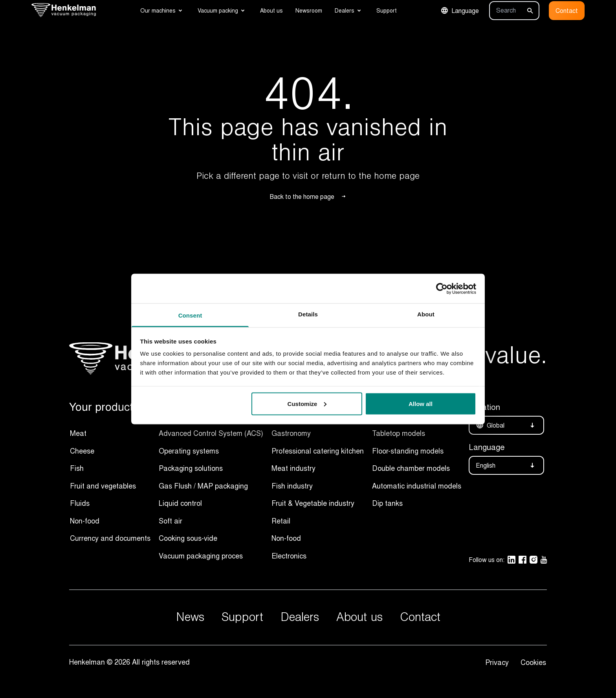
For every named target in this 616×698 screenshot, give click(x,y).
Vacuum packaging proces (201, 556)
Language (460, 11)
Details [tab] (308, 314)
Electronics (289, 556)
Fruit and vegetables (103, 486)
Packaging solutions (191, 468)
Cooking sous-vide (188, 538)
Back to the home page (308, 197)
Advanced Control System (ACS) (211, 433)
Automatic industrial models (417, 486)
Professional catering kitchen (318, 451)
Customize (307, 403)
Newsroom (309, 10)
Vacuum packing (218, 10)
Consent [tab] (190, 315)
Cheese (82, 451)
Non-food (85, 521)
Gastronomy (291, 433)
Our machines (158, 10)
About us (271, 10)
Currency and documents (110, 538)
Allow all (421, 403)
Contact (567, 11)
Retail (281, 521)
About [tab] (426, 314)
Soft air (170, 521)
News (190, 617)
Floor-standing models (408, 451)
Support (387, 10)
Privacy (499, 662)
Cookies (533, 662)
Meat (78, 433)
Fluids (80, 503)
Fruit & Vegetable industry (313, 503)
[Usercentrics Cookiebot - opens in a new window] (442, 288)
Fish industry (292, 486)
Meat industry (293, 468)
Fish (77, 468)
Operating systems (189, 451)
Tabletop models (399, 433)
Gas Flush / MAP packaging (203, 486)
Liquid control (180, 503)
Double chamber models (411, 468)
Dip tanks (387, 503)
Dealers (345, 10)
